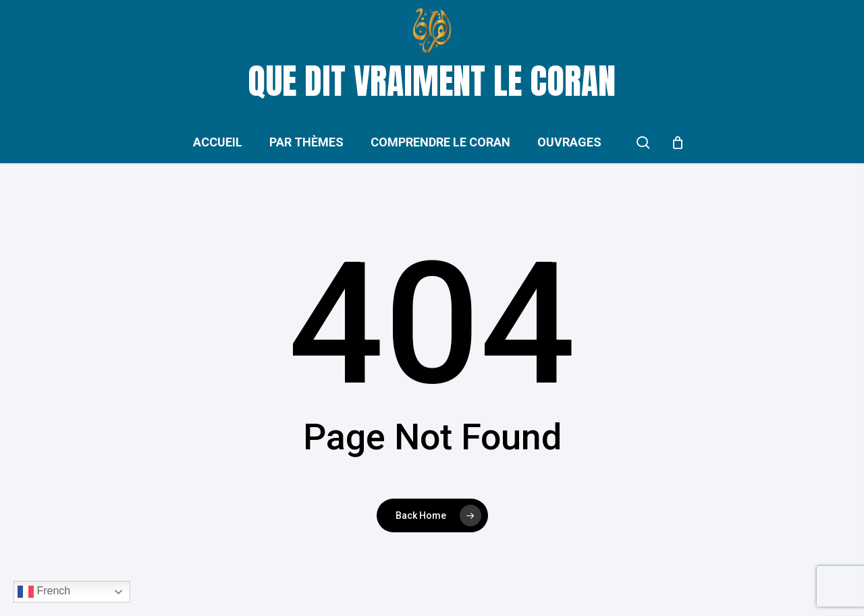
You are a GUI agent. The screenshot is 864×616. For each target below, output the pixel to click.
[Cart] (678, 142)
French (44, 592)
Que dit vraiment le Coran (432, 81)
